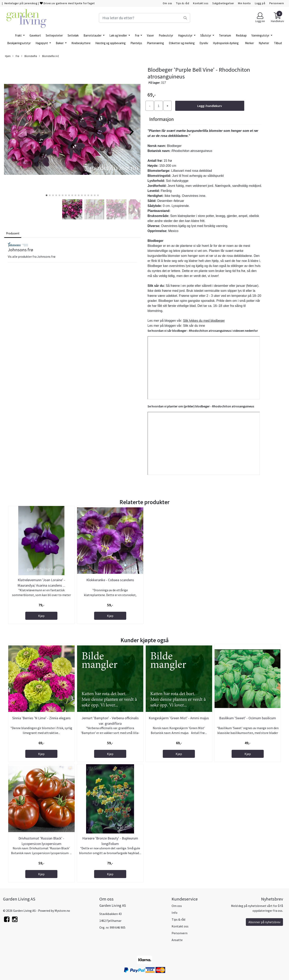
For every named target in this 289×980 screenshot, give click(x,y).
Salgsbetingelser (223, 3)
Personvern (277, 3)
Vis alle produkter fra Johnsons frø (32, 256)
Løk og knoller (119, 35)
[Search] (144, 18)
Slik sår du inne (194, 326)
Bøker (60, 43)
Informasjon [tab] (162, 119)
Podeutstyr (166, 35)
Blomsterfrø (29, 56)
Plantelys (136, 43)
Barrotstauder (93, 35)
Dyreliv (204, 43)
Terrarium (225, 35)
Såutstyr (206, 35)
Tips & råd (183, 3)
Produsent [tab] (13, 233)
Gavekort (35, 35)
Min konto (244, 3)
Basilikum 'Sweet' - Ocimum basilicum (248, 718)
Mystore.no (62, 911)
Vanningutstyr (261, 35)
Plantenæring (155, 43)
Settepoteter (54, 35)
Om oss (167, 3)
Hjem (8, 56)
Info (175, 913)
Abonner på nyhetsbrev (264, 922)
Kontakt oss (201, 3)
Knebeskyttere (81, 43)
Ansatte (177, 940)
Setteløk (73, 35)
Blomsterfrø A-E (49, 56)
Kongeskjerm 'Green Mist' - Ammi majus (179, 718)
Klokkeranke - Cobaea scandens (110, 580)
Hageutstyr (186, 35)
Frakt (19, 35)
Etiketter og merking (182, 43)
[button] (47, 195)
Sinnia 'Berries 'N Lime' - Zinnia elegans (41, 718)
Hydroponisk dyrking (226, 43)
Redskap (241, 35)
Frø (137, 35)
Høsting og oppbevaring (110, 43)
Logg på (260, 3)
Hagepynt (42, 43)
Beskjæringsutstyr (19, 43)
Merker (249, 43)
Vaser (150, 35)
